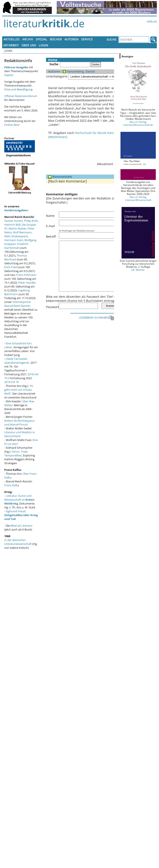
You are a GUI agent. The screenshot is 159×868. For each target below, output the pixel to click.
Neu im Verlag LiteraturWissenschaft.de (138, 123)
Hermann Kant (14, 240)
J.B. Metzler (138, 270)
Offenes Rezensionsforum (21, 96)
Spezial (42, 39)
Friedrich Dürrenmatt (16, 246)
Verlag (152, 21)
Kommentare (60, 173)
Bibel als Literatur (22, 526)
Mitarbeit (11, 45)
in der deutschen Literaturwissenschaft (18, 542)
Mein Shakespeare (16, 236)
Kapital (9, 75)
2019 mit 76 (12, 382)
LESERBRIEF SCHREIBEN (96, 323)
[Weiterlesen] (58, 133)
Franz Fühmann (26, 275)
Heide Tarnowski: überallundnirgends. (17, 361)
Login (43, 45)
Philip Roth (31, 221)
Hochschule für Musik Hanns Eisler (100, 129)
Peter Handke (27, 283)
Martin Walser (17, 228)
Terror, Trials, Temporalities (16, 453)
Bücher (56, 39)
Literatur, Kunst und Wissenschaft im (19, 500)
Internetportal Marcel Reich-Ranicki (17, 304)
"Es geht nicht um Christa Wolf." (19, 390)
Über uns (29, 45)
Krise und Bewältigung (18, 89)
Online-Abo (11, 125)
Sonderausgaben (16, 210)
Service (87, 39)
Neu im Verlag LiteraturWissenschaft (138, 198)
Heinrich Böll (12, 225)
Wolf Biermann (22, 232)
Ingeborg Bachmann (17, 292)
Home (53, 60)
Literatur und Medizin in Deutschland (20, 434)
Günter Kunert (13, 221)
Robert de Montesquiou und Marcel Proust (20, 423)
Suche (111, 39)
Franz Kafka (12, 485)
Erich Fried (11, 267)
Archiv (28, 39)
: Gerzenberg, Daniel (77, 71)
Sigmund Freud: (21, 515)
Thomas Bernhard (16, 257)
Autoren (71, 39)
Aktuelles (12, 39)
